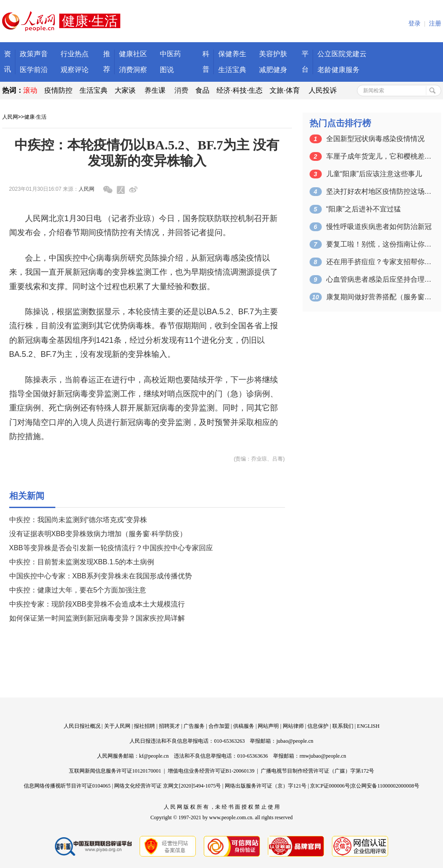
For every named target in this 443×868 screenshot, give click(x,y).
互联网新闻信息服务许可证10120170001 (115, 771)
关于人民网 (117, 726)
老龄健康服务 (339, 70)
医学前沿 (34, 70)
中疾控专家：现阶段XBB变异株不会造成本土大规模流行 (97, 604)
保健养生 (232, 54)
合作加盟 (219, 726)
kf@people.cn (154, 756)
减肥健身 (273, 70)
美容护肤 (273, 54)
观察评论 (75, 70)
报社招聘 (144, 726)
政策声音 (34, 54)
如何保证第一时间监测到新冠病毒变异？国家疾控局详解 (97, 618)
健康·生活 (35, 117)
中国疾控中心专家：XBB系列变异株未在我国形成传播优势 (101, 576)
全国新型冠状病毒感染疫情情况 (375, 139)
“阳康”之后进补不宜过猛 (364, 209)
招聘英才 (169, 726)
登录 (414, 24)
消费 (181, 90)
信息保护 (318, 726)
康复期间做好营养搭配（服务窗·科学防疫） (379, 297)
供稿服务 (244, 726)
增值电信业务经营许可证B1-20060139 (211, 771)
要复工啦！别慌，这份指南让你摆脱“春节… (379, 244)
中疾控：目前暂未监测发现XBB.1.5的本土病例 (82, 562)
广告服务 (194, 726)
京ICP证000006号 (330, 786)
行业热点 (75, 54)
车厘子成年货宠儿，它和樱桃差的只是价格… (379, 156)
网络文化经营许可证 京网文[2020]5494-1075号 (167, 786)
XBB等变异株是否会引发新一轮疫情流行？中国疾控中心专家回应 (111, 548)
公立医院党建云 (342, 54)
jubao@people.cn (295, 741)
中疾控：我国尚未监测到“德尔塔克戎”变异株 (78, 520)
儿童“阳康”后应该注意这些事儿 (374, 174)
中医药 (170, 54)
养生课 (155, 90)
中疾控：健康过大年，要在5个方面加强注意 (78, 590)
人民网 (10, 117)
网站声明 (268, 726)
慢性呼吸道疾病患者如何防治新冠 (379, 227)
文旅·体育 (285, 90)
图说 (167, 70)
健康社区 (133, 54)
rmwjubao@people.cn (323, 756)
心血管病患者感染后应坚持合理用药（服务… (379, 279)
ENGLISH (368, 726)
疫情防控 (58, 90)
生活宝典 (232, 70)
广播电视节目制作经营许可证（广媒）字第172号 (317, 771)
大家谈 (125, 90)
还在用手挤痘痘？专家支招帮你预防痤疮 (379, 262)
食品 (202, 90)
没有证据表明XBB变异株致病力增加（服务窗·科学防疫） (98, 534)
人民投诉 (323, 90)
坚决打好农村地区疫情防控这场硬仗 (379, 191)
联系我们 (343, 726)
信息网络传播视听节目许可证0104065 (67, 786)
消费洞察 (133, 70)
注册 (435, 24)
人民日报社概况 (82, 726)
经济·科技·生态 (240, 90)
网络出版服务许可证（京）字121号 (266, 786)
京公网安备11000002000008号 (385, 786)
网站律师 (293, 726)
